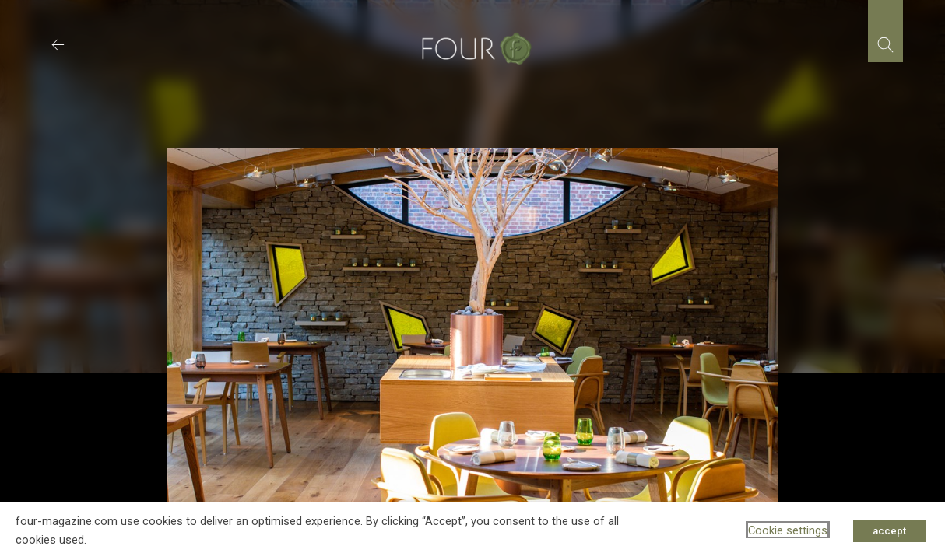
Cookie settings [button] (788, 530)
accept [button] (889, 531)
